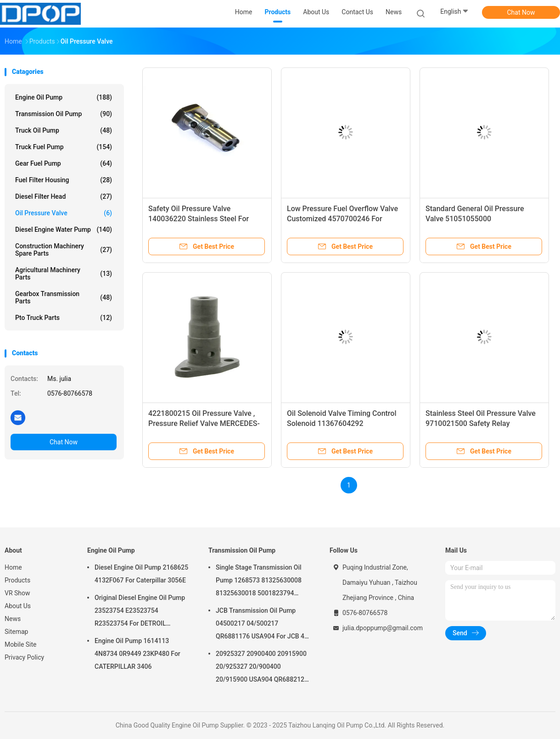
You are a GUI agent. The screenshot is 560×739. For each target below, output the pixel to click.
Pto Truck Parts (64, 318)
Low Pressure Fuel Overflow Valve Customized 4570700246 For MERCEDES (342, 219)
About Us (18, 606)
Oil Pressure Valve (64, 213)
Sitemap (16, 632)
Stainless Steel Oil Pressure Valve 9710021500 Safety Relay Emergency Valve (481, 423)
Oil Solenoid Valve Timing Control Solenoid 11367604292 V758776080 (342, 423)
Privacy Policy (24, 657)
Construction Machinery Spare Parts (64, 250)
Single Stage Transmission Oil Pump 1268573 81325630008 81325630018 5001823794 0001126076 (259, 582)
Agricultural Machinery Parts (64, 274)
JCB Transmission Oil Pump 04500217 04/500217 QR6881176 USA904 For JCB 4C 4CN (262, 625)
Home (13, 567)
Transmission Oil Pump (64, 114)
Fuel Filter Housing (64, 180)
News (13, 619)
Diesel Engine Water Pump (64, 230)
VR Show (17, 593)
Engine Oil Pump (64, 97)
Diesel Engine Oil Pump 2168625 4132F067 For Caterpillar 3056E (141, 574)
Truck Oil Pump (64, 130)
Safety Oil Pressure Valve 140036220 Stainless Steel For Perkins (199, 219)
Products (17, 580)
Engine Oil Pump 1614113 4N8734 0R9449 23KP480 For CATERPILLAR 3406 (137, 654)
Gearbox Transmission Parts (64, 297)
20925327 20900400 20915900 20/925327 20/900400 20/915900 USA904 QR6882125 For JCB (262, 668)
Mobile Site (21, 644)
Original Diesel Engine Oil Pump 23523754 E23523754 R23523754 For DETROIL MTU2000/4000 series (140, 612)
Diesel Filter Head (64, 196)
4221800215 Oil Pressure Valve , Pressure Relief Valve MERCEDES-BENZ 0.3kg (204, 423)
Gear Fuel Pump (64, 163)
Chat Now (521, 12)
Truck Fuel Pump (64, 147)
